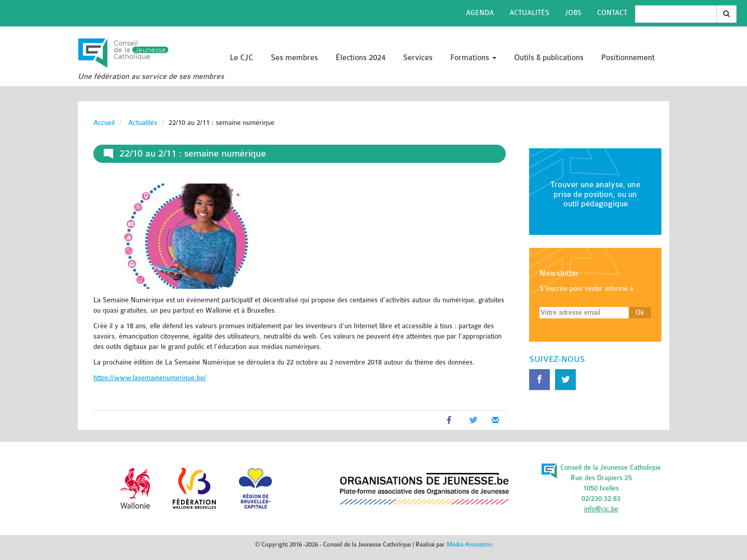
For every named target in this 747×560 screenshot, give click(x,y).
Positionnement (628, 58)
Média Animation (469, 544)
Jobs (573, 13)
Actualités (529, 13)
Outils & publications (549, 58)
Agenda (480, 13)
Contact (612, 13)
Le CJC (241, 58)
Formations (473, 58)
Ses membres (294, 58)
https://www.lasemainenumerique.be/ (150, 378)
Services (418, 58)
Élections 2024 (361, 58)
